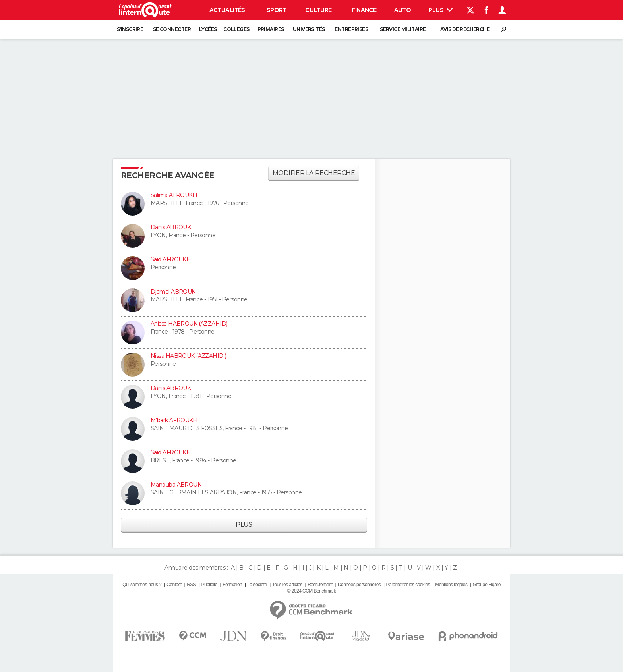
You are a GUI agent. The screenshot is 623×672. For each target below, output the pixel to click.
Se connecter (172, 29)
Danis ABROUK (171, 227)
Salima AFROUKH (174, 195)
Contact (174, 585)
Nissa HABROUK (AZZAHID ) (189, 356)
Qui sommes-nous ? (142, 585)
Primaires (271, 29)
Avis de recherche (465, 29)
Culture (318, 10)
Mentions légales (451, 585)
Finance (364, 10)
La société (257, 585)
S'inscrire (130, 29)
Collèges (236, 29)
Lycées (208, 29)
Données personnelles (359, 585)
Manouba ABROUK (176, 485)
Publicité (209, 585)
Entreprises (351, 29)
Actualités (227, 10)
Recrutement (320, 585)
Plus (440, 10)
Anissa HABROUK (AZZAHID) (189, 324)
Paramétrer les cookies (408, 585)
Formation (232, 585)
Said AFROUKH (171, 259)
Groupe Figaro (487, 585)
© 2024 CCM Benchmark (311, 591)
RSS (191, 585)
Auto (403, 10)
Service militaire (403, 29)
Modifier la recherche (314, 173)
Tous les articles (287, 585)
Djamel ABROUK (173, 292)
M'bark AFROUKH (174, 420)
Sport (277, 10)
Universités (309, 29)
